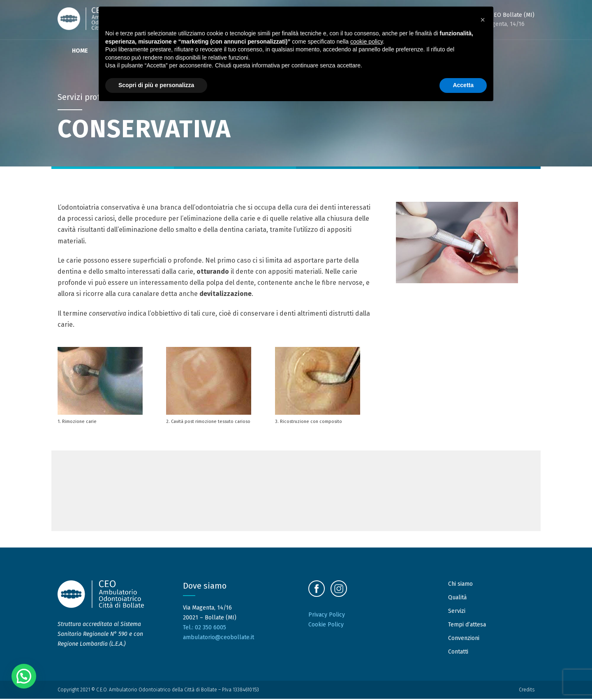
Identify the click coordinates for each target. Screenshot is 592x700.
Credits (527, 691)
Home (80, 51)
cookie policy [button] (367, 42)
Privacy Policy (327, 616)
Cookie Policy (326, 626)
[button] (24, 676)
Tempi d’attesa (467, 626)
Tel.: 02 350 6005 (205, 629)
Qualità (457, 599)
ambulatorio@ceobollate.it (219, 639)
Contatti (458, 653)
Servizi (457, 612)
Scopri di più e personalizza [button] (156, 85)
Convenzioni (464, 639)
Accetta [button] (463, 85)
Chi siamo (460, 585)
